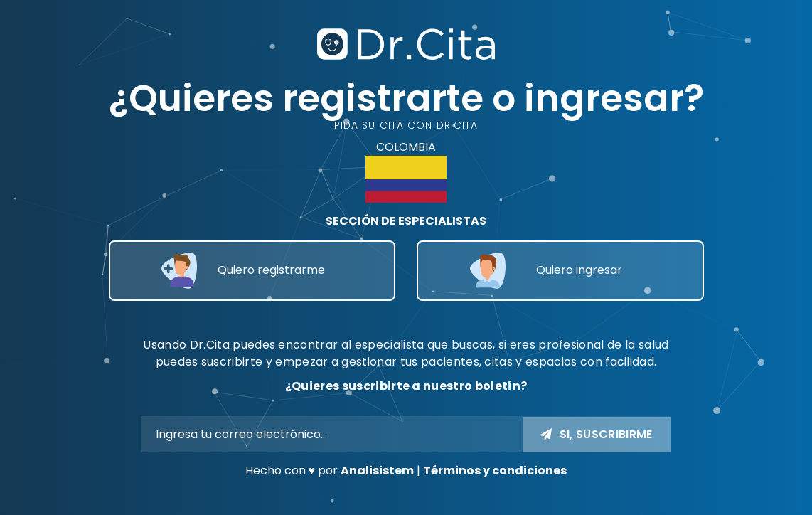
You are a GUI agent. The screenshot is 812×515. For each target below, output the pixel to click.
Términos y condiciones (495, 471)
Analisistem (377, 471)
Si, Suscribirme (596, 434)
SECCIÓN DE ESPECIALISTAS (406, 221)
